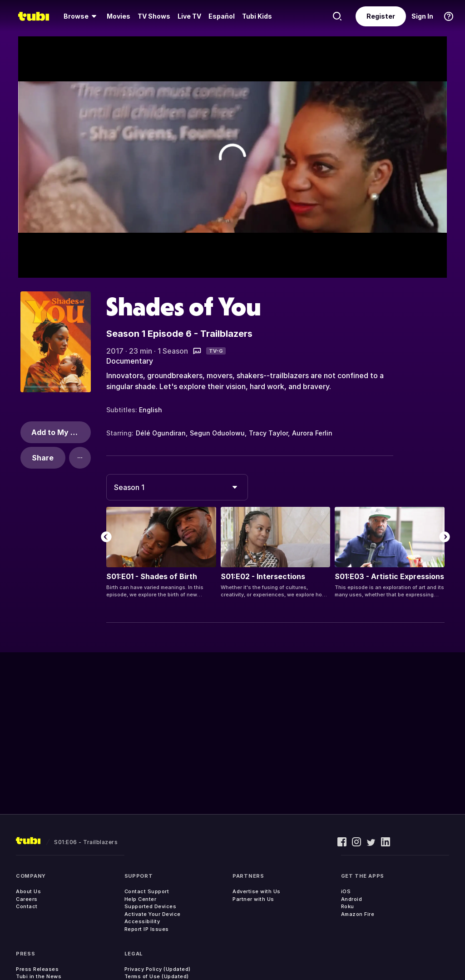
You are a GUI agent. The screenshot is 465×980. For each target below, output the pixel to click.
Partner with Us (253, 899)
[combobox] (177, 487)
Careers (27, 899)
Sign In (422, 16)
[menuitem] (82, 16)
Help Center (141, 899)
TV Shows (154, 16)
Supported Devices (151, 906)
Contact (27, 906)
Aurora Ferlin (312, 433)
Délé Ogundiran (161, 433)
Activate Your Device (153, 914)
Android (352, 899)
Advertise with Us (257, 891)
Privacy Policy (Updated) (158, 969)
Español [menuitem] (222, 16)
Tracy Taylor (268, 433)
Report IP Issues (147, 929)
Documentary (130, 361)
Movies (119, 16)
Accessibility (142, 921)
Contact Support (147, 891)
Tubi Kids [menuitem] (257, 16)
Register (381, 16)
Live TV (189, 16)
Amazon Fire (358, 914)
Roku (348, 906)
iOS (346, 891)
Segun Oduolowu (217, 433)
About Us (28, 891)
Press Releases (37, 969)
